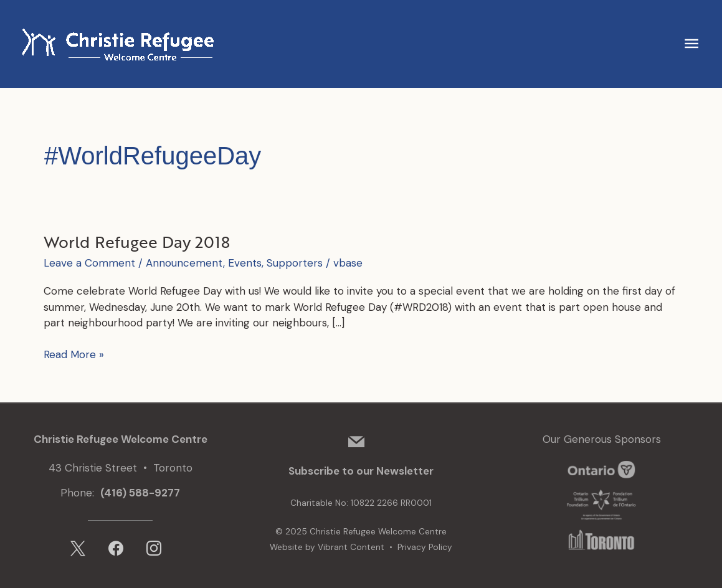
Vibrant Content (351, 547)
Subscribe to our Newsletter (361, 471)
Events (245, 263)
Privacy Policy (425, 547)
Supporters (295, 263)
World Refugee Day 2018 (137, 242)
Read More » (74, 355)
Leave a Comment (89, 263)
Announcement (184, 263)
